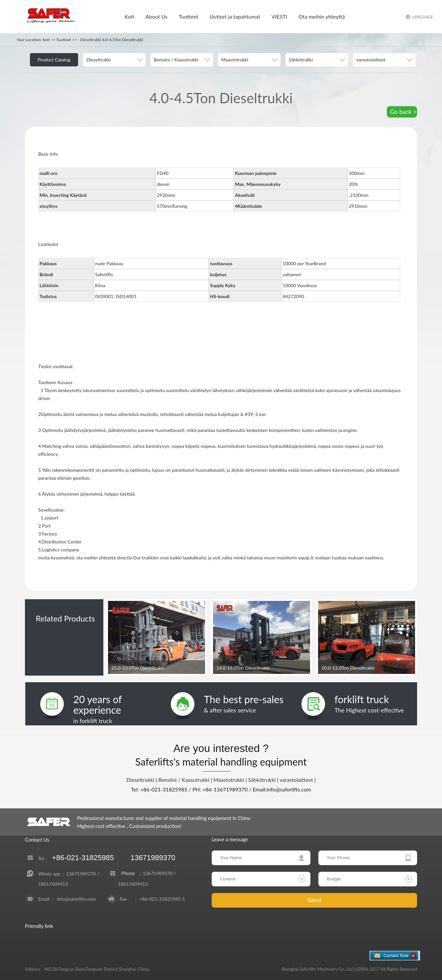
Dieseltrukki (140, 780)
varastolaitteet (296, 780)
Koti (129, 16)
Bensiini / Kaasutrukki (184, 780)
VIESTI (279, 16)
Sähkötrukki (262, 780)
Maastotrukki (229, 780)
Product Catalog (54, 60)
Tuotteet (189, 16)
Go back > (403, 112)
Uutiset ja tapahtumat (235, 16)
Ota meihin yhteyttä (322, 16)
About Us (157, 16)
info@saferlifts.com (76, 899)
